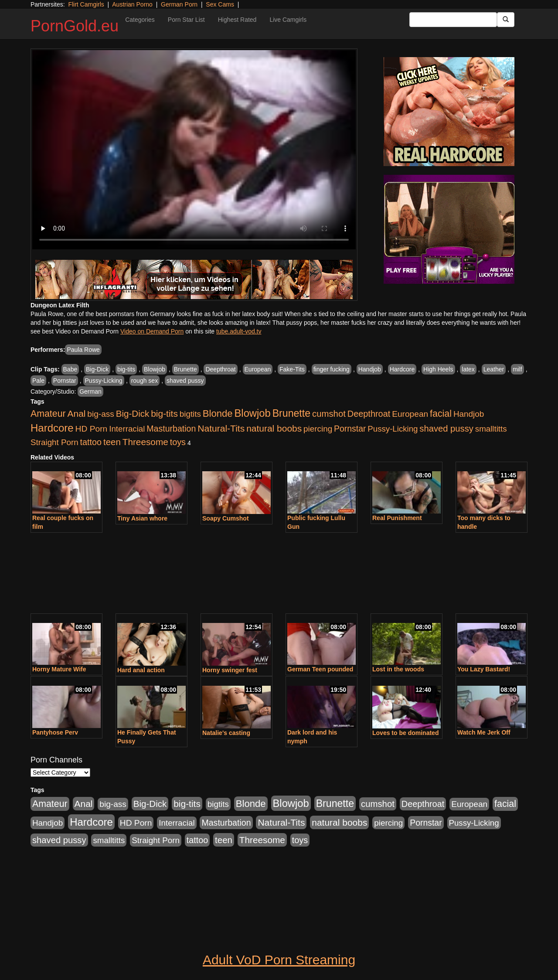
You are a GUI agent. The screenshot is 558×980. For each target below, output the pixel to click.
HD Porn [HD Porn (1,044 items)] (92, 429)
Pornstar (65, 381)
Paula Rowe (83, 350)
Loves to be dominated (405, 733)
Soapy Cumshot (226, 518)
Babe (70, 369)
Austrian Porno (132, 4)
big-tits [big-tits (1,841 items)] (164, 413)
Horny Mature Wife (59, 669)
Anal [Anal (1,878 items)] (77, 413)
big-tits (126, 369)
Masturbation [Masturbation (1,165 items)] (171, 429)
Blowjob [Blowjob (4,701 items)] (253, 413)
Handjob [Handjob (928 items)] (469, 414)
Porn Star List (186, 20)
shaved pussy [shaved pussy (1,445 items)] (446, 429)
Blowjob (155, 369)
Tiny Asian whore (142, 518)
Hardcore (402, 369)
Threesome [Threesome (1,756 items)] (145, 442)
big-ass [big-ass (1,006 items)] (101, 414)
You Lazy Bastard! (484, 669)
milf (517, 369)
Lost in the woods (398, 669)
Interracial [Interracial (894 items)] (127, 429)
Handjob (370, 369)
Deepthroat (220, 369)
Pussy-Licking (104, 381)
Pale (38, 381)
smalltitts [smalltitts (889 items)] (491, 429)
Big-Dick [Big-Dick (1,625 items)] (133, 413)
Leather (494, 369)
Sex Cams (220, 4)
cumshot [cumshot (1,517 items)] (329, 414)
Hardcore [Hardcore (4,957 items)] (52, 428)
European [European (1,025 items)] (410, 414)
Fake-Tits (292, 369)
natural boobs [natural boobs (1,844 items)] (274, 428)
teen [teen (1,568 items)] (112, 442)
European (258, 369)
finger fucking (332, 369)
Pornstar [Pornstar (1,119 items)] (350, 429)
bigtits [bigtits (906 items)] (190, 414)
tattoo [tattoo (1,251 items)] (91, 442)
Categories (140, 20)
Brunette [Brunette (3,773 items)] (291, 413)
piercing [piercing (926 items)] (318, 429)
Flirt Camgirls (86, 4)
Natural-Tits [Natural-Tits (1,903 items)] (221, 428)
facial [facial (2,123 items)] (441, 414)
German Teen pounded (320, 669)
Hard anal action (141, 670)
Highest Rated (237, 20)
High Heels (438, 369)
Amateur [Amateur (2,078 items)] (48, 414)
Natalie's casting (226, 733)
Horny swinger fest (230, 670)
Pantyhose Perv (55, 732)
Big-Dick (97, 369)
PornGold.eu (75, 26)
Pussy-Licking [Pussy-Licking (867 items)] (393, 429)
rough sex (145, 381)
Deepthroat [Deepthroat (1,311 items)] (369, 414)
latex (468, 369)
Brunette (185, 369)
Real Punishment (397, 518)
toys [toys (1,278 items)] (178, 442)
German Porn (179, 4)
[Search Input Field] (453, 20)
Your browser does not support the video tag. (194, 150)
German (90, 391)
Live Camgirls (288, 20)
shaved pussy (185, 381)
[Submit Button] (506, 20)
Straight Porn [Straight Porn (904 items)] (54, 442)
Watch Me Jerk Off (484, 732)
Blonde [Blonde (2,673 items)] (218, 413)
